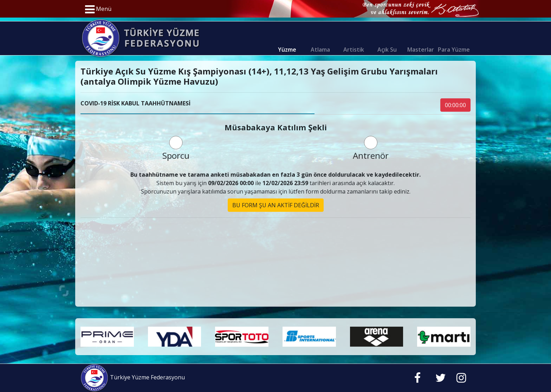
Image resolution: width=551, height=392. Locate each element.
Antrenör (371, 149)
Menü (98, 9)
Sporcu (176, 149)
